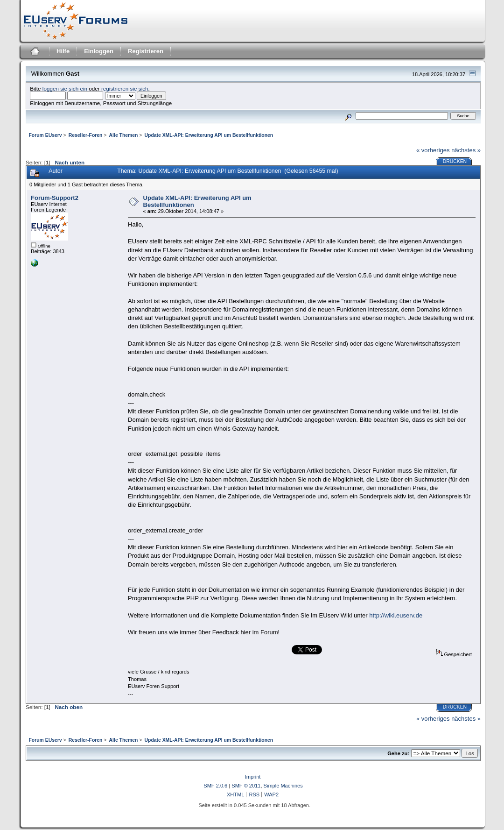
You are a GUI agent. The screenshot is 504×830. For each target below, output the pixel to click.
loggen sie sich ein (65, 89)
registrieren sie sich (125, 89)
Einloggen (99, 51)
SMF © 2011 (246, 786)
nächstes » (466, 150)
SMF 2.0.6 (215, 786)
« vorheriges (433, 150)
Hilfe (63, 51)
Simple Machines (283, 786)
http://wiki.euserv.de (396, 615)
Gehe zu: (398, 753)
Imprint (253, 777)
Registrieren (146, 51)
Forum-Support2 (55, 198)
